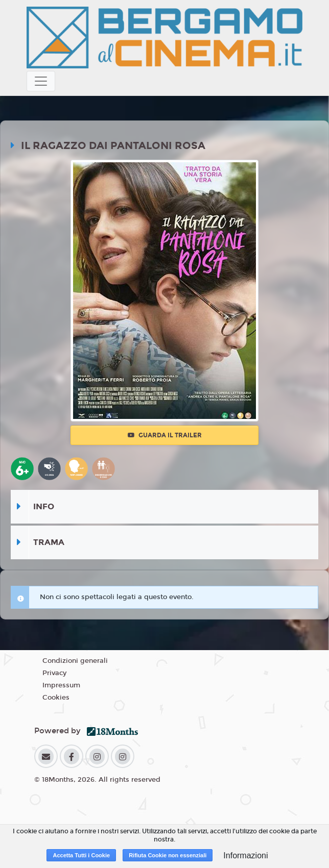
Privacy (54, 673)
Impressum (61, 685)
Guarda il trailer (165, 435)
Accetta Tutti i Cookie (81, 855)
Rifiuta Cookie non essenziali (168, 855)
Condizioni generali (75, 661)
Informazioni (245, 855)
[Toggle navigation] (41, 81)
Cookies (56, 698)
